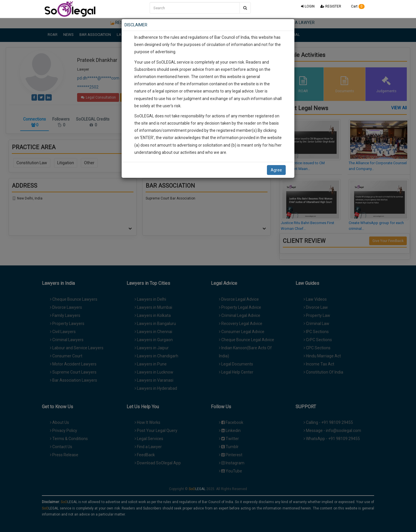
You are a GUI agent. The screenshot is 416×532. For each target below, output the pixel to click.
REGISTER (331, 6)
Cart (356, 6)
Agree (276, 170)
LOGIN (308, 6)
